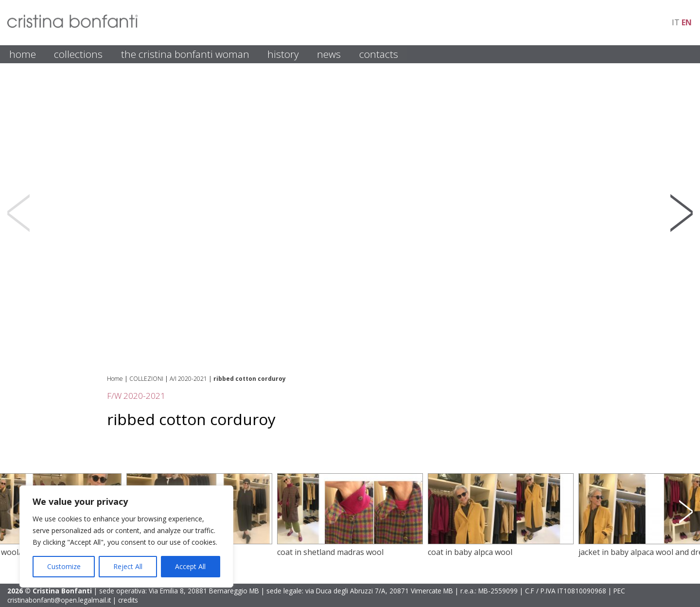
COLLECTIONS (78, 54)
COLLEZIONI (146, 379)
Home (115, 379)
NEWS (329, 54)
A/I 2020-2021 (188, 379)
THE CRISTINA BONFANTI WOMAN (185, 54)
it (676, 22)
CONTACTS (379, 54)
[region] (126, 536)
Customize (64, 566)
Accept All (190, 566)
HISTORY (283, 54)
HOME (23, 54)
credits (128, 600)
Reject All (128, 566)
